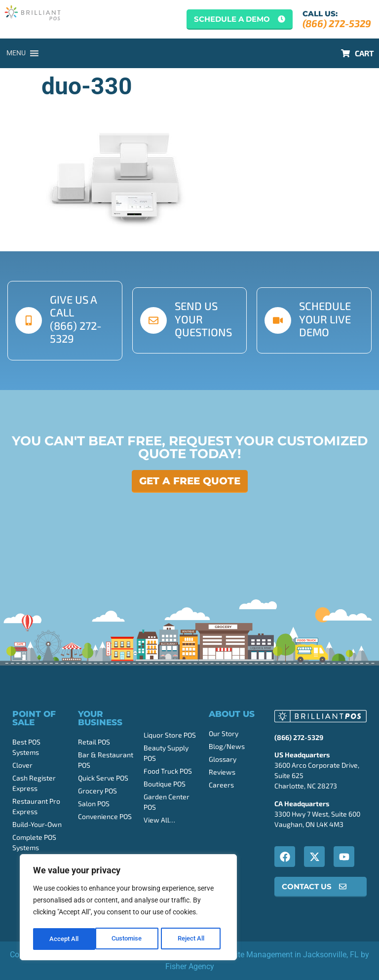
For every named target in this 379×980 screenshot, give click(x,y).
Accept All (193, 939)
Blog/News (227, 746)
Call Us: (320, 14)
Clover (22, 765)
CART (364, 53)
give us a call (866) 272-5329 (76, 319)
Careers (221, 785)
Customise (65, 939)
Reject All (130, 939)
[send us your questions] (153, 320)
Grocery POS (97, 791)
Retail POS (94, 742)
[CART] (345, 53)
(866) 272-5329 (337, 23)
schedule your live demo (325, 319)
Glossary (223, 759)
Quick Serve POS (103, 778)
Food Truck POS (168, 771)
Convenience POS (105, 816)
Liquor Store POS (170, 735)
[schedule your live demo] (278, 320)
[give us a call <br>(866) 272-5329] (29, 320)
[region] (128, 908)
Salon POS (94, 804)
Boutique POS (165, 784)
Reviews (222, 772)
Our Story (224, 733)
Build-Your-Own (37, 824)
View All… (159, 820)
